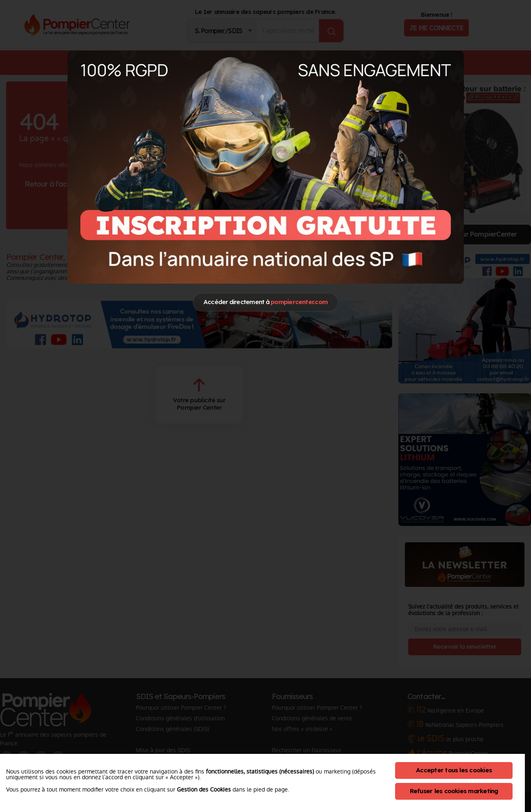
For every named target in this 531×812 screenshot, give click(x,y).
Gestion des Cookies (204, 789)
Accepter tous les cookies (454, 770)
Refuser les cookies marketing (454, 791)
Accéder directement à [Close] (265, 302)
